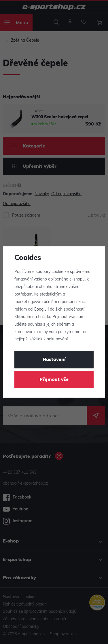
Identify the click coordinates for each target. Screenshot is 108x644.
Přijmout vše (54, 380)
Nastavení (54, 360)
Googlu (40, 310)
